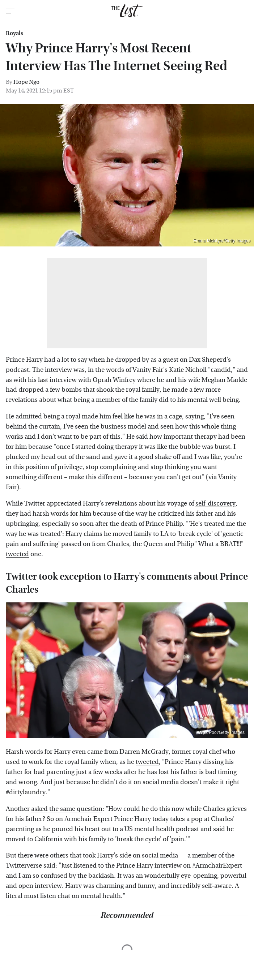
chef (215, 752)
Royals (14, 33)
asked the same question (67, 809)
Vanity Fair (148, 370)
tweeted (17, 554)
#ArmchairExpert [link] (217, 866)
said (49, 866)
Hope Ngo (26, 82)
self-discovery (215, 504)
